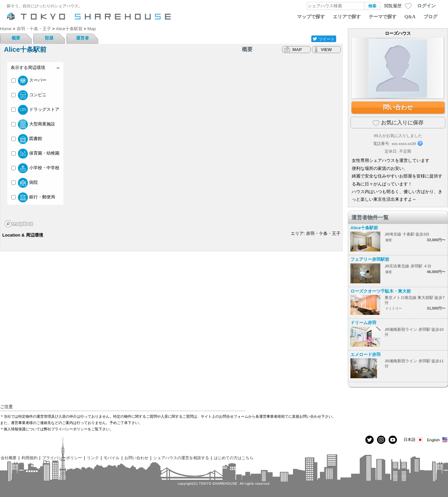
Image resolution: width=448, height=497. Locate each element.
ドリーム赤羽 (363, 323)
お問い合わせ (136, 458)
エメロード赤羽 (366, 355)
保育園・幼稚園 (35, 154)
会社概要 (9, 458)
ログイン (426, 6)
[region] (171, 143)
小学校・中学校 (35, 168)
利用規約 (30, 458)
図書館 (27, 139)
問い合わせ (398, 107)
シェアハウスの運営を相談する (181, 458)
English (438, 440)
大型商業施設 (33, 124)
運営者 (82, 38)
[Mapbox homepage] (19, 224)
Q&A (410, 17)
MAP (297, 50)
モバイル (112, 458)
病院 (25, 183)
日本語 (414, 440)
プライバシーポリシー (62, 458)
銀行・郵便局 (33, 197)
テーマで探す (383, 17)
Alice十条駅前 (364, 228)
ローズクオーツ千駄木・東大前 (381, 291)
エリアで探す (347, 17)
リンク (93, 458)
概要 (16, 38)
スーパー (29, 81)
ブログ (430, 17)
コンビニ (29, 95)
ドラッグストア (35, 110)
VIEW (326, 50)
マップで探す (311, 17)
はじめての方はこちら (234, 458)
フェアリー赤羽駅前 (370, 259)
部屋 (49, 38)
